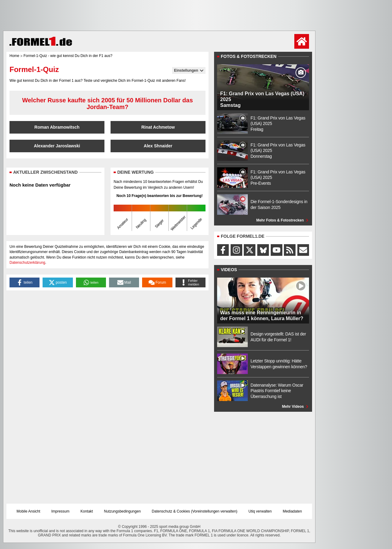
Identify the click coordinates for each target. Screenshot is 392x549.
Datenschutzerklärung (27, 263)
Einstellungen (189, 70)
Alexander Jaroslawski (57, 146)
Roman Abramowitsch (57, 127)
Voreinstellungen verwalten (214, 511)
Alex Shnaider (158, 146)
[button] (24, 282)
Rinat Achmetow (158, 127)
